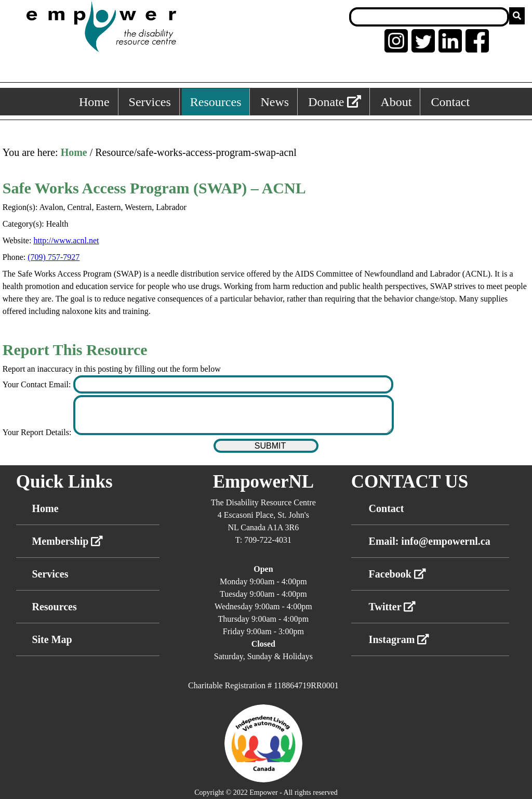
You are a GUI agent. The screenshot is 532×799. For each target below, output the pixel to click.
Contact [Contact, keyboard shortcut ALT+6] (450, 102)
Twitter (393, 607)
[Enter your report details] (234, 415)
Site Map (52, 639)
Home (74, 152)
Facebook (397, 574)
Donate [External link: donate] (335, 102)
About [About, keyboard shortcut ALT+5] (396, 102)
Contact (387, 508)
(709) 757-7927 (54, 257)
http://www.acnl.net (66, 240)
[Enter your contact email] (234, 384)
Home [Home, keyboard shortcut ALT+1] (94, 102)
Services (50, 574)
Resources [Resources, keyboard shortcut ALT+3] (216, 102)
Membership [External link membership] (67, 541)
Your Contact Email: (38, 384)
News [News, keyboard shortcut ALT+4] (275, 102)
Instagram (399, 639)
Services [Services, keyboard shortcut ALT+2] (150, 102)
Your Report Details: (38, 432)
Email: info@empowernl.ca (430, 541)
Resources (54, 607)
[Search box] (429, 17)
